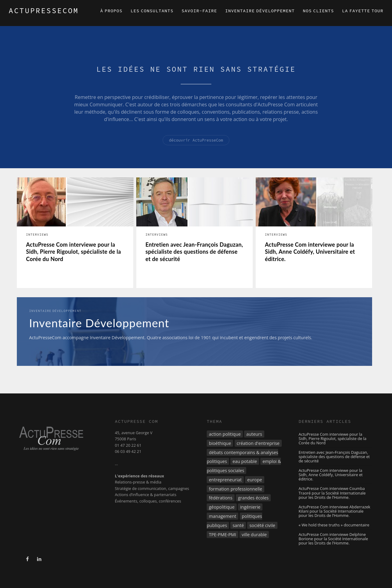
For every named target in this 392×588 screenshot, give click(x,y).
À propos (111, 11)
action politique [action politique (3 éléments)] (225, 434)
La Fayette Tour (363, 11)
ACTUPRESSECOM (44, 11)
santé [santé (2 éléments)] (238, 525)
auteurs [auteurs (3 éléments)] (254, 434)
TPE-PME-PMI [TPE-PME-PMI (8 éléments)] (222, 535)
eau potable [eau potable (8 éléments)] (245, 461)
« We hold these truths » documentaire (334, 525)
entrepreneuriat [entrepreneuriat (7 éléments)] (225, 480)
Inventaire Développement (260, 11)
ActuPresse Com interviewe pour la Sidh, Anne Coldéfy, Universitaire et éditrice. (310, 252)
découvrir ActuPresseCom (196, 140)
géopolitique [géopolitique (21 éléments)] (222, 507)
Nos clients (318, 11)
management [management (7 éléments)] (222, 516)
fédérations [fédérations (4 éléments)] (221, 498)
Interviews (37, 235)
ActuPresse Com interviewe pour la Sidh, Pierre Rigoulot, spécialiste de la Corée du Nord (73, 252)
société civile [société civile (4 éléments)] (262, 525)
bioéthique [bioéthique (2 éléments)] (220, 443)
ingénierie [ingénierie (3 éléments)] (250, 507)
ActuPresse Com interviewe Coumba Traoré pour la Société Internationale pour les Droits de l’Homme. (332, 493)
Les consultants (152, 11)
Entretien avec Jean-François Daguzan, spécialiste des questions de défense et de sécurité (194, 252)
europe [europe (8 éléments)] (254, 480)
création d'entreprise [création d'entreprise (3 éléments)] (258, 443)
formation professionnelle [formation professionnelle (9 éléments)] (236, 489)
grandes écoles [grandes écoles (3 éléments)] (253, 498)
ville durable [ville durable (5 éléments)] (254, 535)
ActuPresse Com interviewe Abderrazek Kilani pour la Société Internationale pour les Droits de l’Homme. (334, 511)
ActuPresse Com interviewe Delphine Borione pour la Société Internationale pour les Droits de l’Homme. (333, 539)
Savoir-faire (199, 11)
